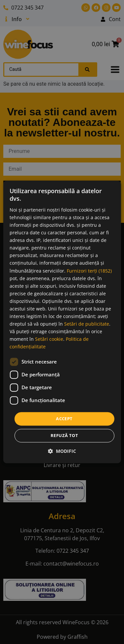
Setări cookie (49, 339)
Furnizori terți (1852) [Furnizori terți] (89, 271)
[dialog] (62, 322)
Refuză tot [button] (64, 436)
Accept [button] (64, 419)
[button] (62, 451)
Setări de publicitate (87, 324)
